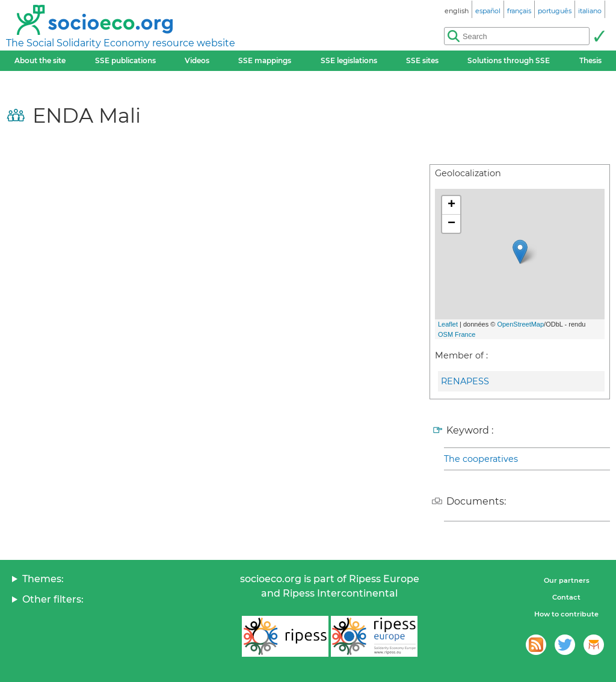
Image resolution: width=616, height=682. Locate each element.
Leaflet (448, 324)
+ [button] (451, 205)
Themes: (43, 579)
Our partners (567, 580)
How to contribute (566, 614)
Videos (197, 60)
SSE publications (125, 60)
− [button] (451, 224)
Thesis (590, 60)
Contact (566, 597)
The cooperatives (481, 459)
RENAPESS (465, 381)
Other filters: (53, 599)
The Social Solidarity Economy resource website (121, 43)
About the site (40, 60)
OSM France (457, 334)
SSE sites (422, 60)
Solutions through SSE (509, 60)
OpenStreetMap (520, 324)
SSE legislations (349, 60)
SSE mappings (265, 60)
